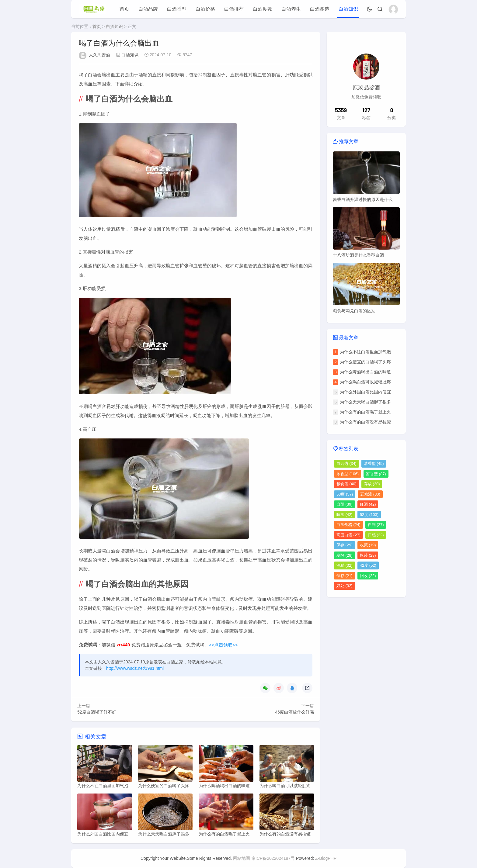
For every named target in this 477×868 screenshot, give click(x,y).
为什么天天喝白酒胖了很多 (365, 402)
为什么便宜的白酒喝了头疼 (365, 362)
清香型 (374, 463)
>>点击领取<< (223, 645)
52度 (369, 515)
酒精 (345, 565)
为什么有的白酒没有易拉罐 (365, 422)
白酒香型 (177, 9)
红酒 (368, 504)
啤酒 (345, 515)
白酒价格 (205, 9)
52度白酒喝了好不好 (97, 712)
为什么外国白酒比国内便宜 (365, 392)
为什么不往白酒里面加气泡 (365, 352)
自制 (376, 525)
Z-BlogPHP (326, 859)
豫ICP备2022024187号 (273, 859)
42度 (368, 565)
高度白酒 (348, 535)
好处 (345, 586)
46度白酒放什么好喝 (294, 712)
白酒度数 (263, 9)
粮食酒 (346, 484)
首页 (124, 9)
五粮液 (370, 494)
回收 (368, 576)
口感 (376, 535)
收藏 (368, 545)
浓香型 (348, 474)
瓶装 (368, 555)
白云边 (346, 463)
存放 (372, 484)
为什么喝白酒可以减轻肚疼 (365, 382)
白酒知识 (348, 9)
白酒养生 (291, 9)
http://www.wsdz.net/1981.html (135, 668)
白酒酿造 (320, 9)
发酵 (345, 555)
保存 (345, 545)
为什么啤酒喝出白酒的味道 (365, 372)
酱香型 (376, 474)
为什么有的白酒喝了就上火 (365, 412)
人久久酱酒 (99, 55)
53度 (345, 494)
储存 (345, 576)
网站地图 (242, 859)
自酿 (345, 504)
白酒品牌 (148, 9)
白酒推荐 (234, 9)
